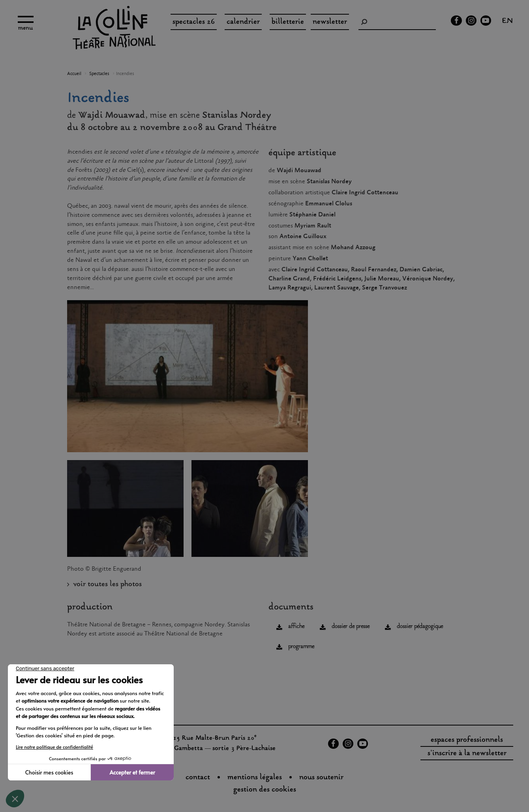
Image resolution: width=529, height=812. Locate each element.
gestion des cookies (265, 790)
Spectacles (99, 74)
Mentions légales (255, 778)
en (507, 22)
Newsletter (330, 22)
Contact (198, 778)
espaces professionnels (467, 740)
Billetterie (288, 22)
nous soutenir (321, 778)
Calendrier (243, 22)
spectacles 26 (194, 22)
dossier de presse (351, 627)
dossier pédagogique (420, 627)
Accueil (74, 74)
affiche (296, 627)
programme (301, 647)
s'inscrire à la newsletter (467, 754)
